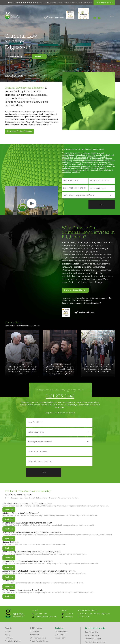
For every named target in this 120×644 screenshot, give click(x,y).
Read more (9, 507)
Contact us (39, 57)
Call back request (21, 75)
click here (75, 495)
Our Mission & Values (13, 638)
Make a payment (64, 3)
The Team (84, 614)
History (7, 632)
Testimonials (35, 632)
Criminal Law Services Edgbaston (19, 131)
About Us (8, 625)
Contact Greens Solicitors (44, 614)
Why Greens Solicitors (38, 635)
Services (8, 628)
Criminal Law (35, 628)
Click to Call (9, 75)
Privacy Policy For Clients (39, 638)
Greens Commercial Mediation (82, 3)
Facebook (67, 614)
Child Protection (36, 625)
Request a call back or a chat (60, 410)
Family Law (9, 635)
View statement (51, 3)
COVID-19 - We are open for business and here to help (26, 3)
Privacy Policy (60, 635)
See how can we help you (17, 57)
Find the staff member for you (38, 75)
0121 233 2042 (108, 3)
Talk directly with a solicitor (14, 77)
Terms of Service (62, 628)
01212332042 (96, 636)
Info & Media (60, 632)
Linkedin (67, 611)
